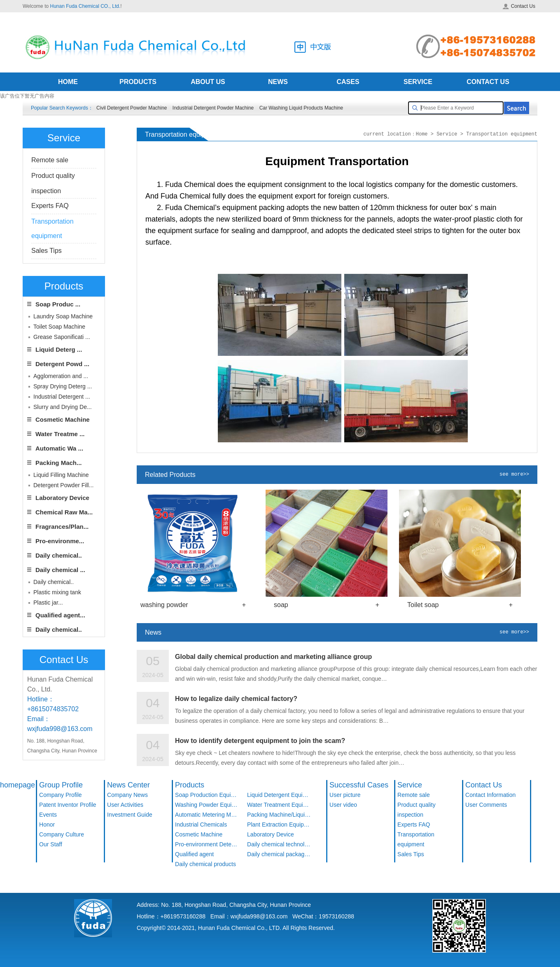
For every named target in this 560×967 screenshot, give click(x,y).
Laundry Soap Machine (63, 316)
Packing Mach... (59, 463)
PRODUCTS (138, 82)
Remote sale (50, 160)
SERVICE (418, 82)
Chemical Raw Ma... (64, 512)
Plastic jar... (48, 603)
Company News (127, 795)
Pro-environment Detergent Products (207, 844)
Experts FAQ (50, 206)
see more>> (514, 475)
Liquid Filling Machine (61, 475)
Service (410, 785)
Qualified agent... (60, 615)
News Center (128, 785)
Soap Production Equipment (207, 795)
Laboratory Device (62, 498)
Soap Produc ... (58, 304)
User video (343, 805)
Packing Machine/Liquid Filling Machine (279, 815)
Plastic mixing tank (57, 592)
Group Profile (61, 785)
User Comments (486, 805)
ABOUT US (208, 82)
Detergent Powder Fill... (63, 485)
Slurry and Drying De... (63, 407)
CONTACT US (488, 82)
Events (48, 815)
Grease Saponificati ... (62, 337)
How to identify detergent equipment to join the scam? (260, 741)
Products (190, 785)
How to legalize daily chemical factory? (236, 699)
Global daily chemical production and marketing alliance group (273, 657)
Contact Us (519, 6)
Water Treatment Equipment (279, 805)
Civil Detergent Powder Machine (132, 108)
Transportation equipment (416, 839)
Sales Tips (47, 251)
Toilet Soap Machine (59, 327)
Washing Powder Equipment (207, 805)
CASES (348, 82)
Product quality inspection (416, 810)
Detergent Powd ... (62, 364)
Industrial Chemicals (201, 825)
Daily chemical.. (59, 555)
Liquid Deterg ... (59, 349)
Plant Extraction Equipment (279, 825)
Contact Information (490, 795)
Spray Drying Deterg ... (63, 386)
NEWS (278, 82)
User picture (345, 795)
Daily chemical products (205, 864)
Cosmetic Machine (63, 419)
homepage (17, 785)
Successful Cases (359, 785)
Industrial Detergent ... (62, 397)
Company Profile (61, 795)
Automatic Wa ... (59, 448)
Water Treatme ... (60, 434)
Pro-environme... (60, 541)
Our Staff (51, 844)
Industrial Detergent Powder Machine (213, 108)
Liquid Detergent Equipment (279, 795)
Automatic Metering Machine (207, 815)
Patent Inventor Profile (68, 805)
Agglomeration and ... (61, 376)
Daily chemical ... (60, 570)
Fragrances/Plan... (62, 527)
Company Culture (62, 834)
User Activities (125, 805)
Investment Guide (130, 815)
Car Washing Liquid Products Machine (301, 108)
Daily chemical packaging (279, 854)
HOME (68, 82)
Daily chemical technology (279, 844)
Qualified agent (194, 854)
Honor (47, 825)
